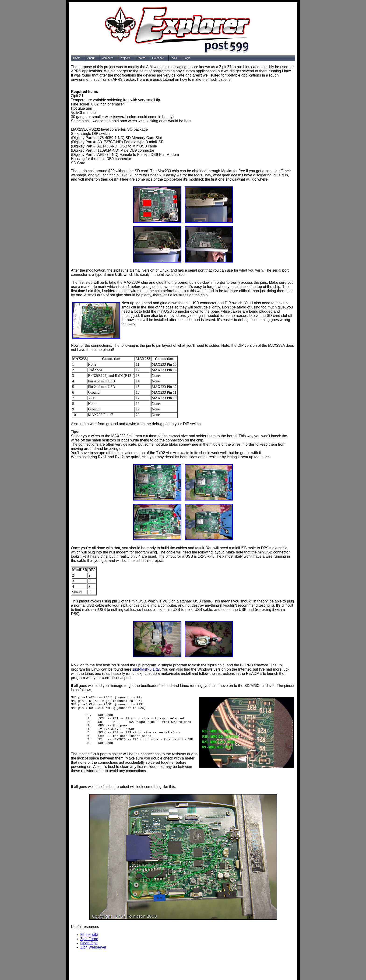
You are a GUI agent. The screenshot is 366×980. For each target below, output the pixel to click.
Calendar (158, 58)
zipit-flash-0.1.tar (146, 669)
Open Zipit (89, 949)
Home (77, 58)
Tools (174, 58)
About (91, 58)
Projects (125, 58)
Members (107, 58)
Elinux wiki (89, 941)
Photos (141, 58)
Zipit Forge (89, 945)
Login (187, 58)
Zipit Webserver (93, 954)
